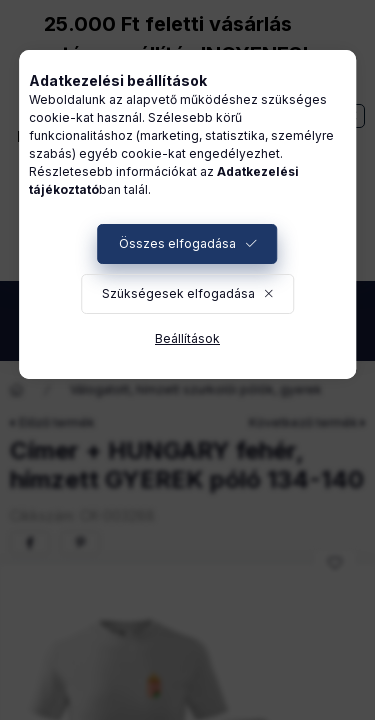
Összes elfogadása (177, 243)
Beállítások (187, 338)
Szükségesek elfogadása (178, 293)
